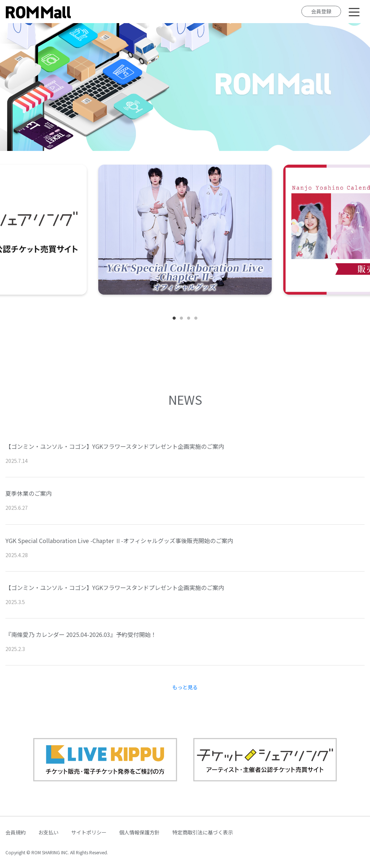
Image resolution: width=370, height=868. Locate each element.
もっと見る (185, 687)
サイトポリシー (89, 832)
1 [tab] (174, 318)
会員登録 (321, 11)
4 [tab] (196, 318)
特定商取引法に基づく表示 (203, 832)
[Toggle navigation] (354, 12)
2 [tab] (181, 318)
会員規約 (16, 832)
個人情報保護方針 (139, 832)
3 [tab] (189, 318)
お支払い (48, 832)
